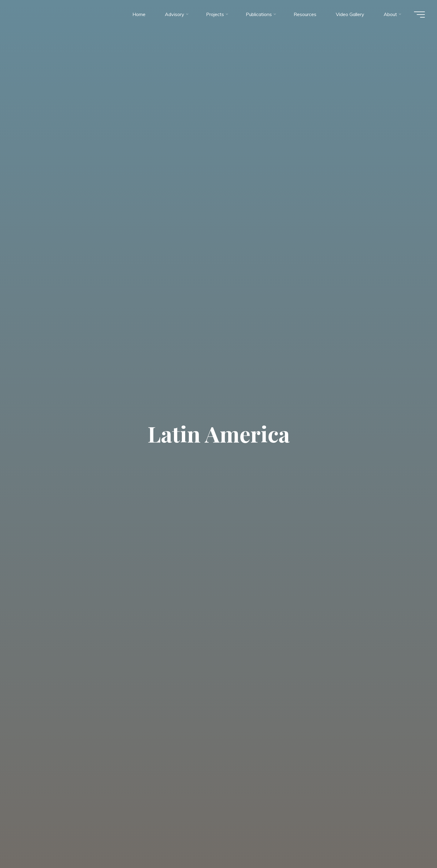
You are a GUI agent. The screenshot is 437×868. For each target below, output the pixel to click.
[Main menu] (419, 15)
